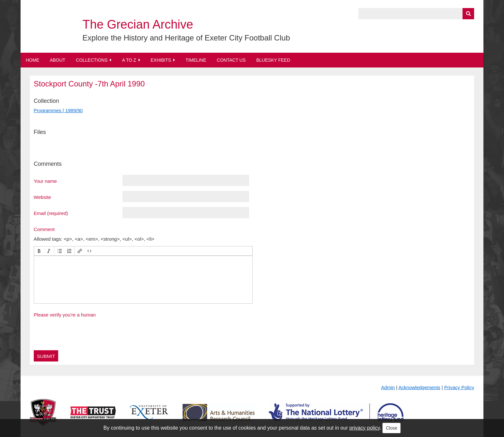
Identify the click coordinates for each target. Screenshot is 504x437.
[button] (39, 251)
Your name (45, 181)
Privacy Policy (459, 387)
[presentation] (39, 251)
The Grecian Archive (138, 24)
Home (32, 60)
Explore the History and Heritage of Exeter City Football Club (186, 38)
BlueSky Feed (273, 60)
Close (392, 428)
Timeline (196, 60)
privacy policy (365, 428)
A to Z (129, 60)
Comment (44, 229)
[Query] (416, 14)
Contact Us (231, 60)
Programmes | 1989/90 (58, 110)
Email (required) (51, 213)
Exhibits (161, 60)
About (58, 60)
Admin (388, 387)
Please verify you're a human (65, 315)
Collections (92, 60)
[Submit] (468, 14)
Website (42, 197)
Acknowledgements (419, 387)
